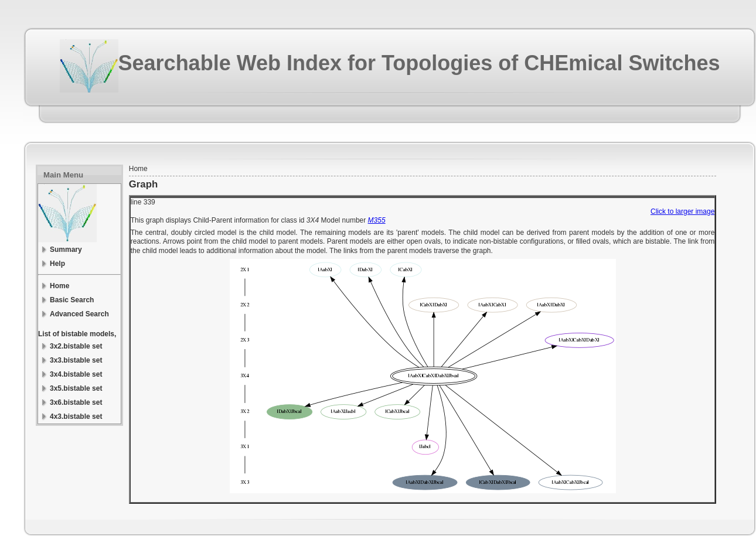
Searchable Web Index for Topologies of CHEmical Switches (419, 63)
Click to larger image (682, 211)
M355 (377, 220)
